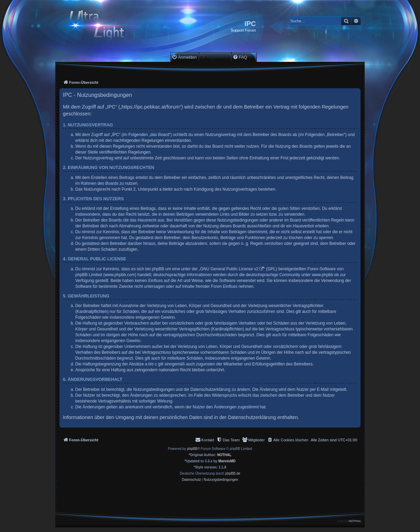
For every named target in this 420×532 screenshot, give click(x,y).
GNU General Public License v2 (229, 269)
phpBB (192, 449)
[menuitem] (184, 57)
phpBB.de (233, 473)
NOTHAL (224, 455)
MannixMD (227, 461)
